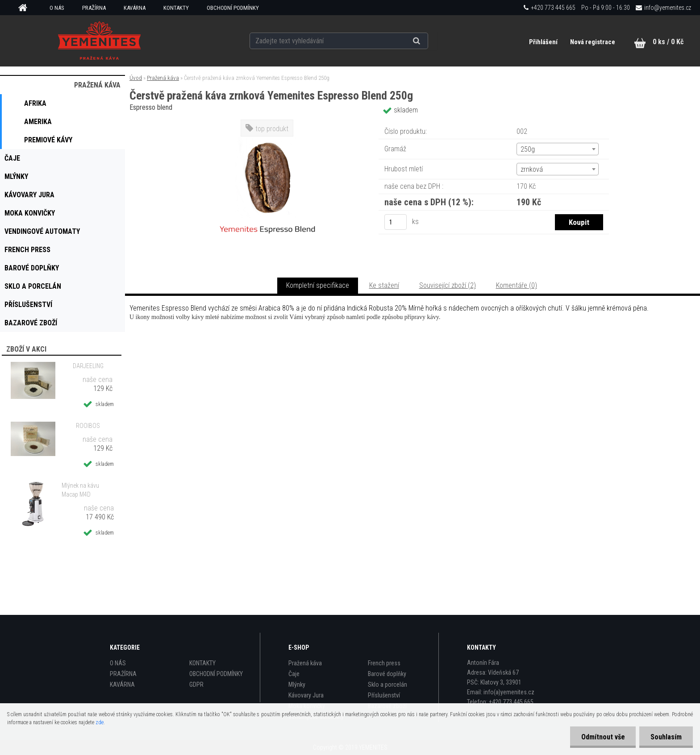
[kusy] (396, 222)
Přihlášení (544, 42)
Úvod (136, 78)
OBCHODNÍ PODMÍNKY (233, 8)
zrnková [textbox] (532, 169)
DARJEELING (88, 366)
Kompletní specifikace (318, 285)
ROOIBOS (88, 426)
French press (384, 663)
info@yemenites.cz (668, 8)
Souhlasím (666, 737)
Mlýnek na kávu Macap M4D (80, 490)
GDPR (196, 684)
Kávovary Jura (306, 695)
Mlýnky (297, 684)
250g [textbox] (528, 149)
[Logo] (100, 41)
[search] (427, 41)
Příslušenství (384, 695)
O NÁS (57, 8)
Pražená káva (163, 78)
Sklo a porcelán (387, 684)
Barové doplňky (387, 674)
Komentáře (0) (517, 285)
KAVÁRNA (135, 8)
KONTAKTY (176, 8)
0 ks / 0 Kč (668, 42)
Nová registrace (593, 42)
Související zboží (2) (448, 285)
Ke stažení (384, 285)
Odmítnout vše (603, 737)
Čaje (294, 674)
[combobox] (557, 149)
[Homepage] (26, 8)
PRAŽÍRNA (94, 8)
